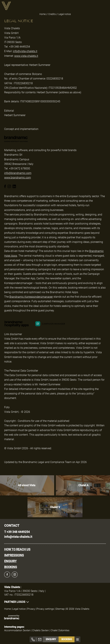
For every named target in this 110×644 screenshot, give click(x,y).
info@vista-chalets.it (25, 51)
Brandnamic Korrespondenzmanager (31, 297)
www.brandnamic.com (18, 178)
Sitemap (60, 609)
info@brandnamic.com (18, 173)
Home (43, 14)
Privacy (31, 609)
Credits (52, 14)
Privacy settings (46, 609)
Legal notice (19, 609)
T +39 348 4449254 (17, 532)
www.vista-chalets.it (26, 56)
